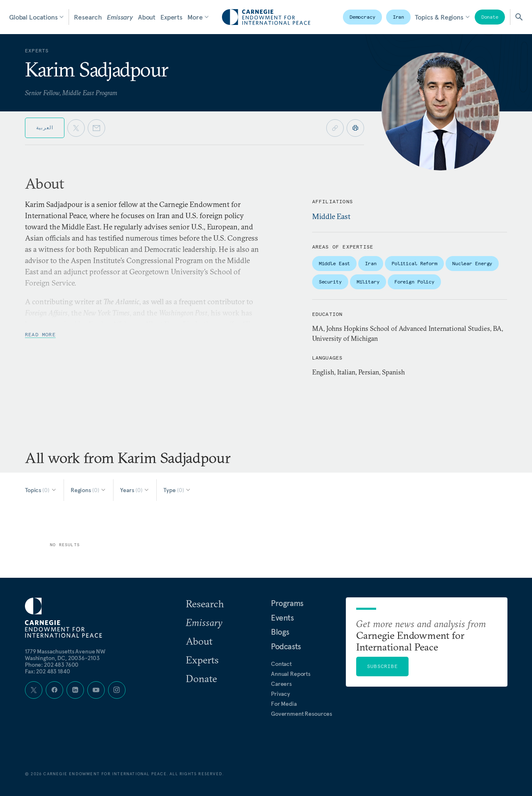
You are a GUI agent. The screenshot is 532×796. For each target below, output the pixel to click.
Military (368, 282)
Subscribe (382, 666)
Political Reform (414, 263)
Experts (171, 17)
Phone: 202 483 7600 (52, 665)
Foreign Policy (414, 282)
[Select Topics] (41, 490)
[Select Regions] (89, 490)
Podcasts (286, 646)
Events (282, 618)
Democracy (362, 17)
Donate (490, 17)
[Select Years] (135, 490)
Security (330, 282)
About (147, 17)
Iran (399, 17)
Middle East (331, 216)
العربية (45, 127)
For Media (284, 704)
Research (88, 17)
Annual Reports (291, 674)
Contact (281, 664)
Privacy (281, 694)
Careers (281, 684)
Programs (287, 603)
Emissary (120, 17)
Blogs (280, 632)
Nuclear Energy (472, 263)
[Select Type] (177, 490)
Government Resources (302, 714)
